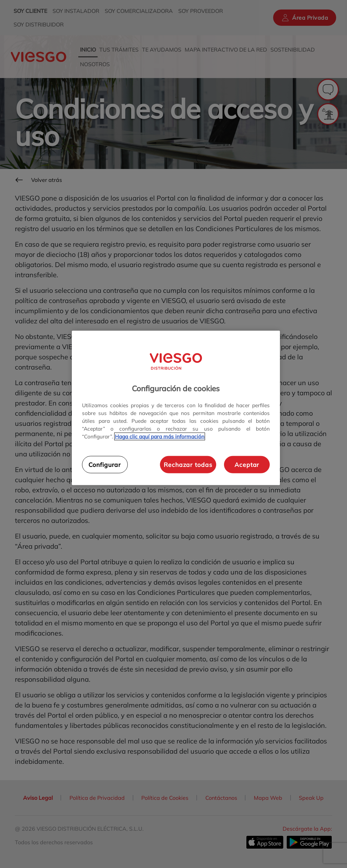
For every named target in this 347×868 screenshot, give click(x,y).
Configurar (105, 465)
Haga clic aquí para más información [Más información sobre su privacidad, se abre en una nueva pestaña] (160, 437)
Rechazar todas (188, 465)
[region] (176, 408)
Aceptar (247, 465)
